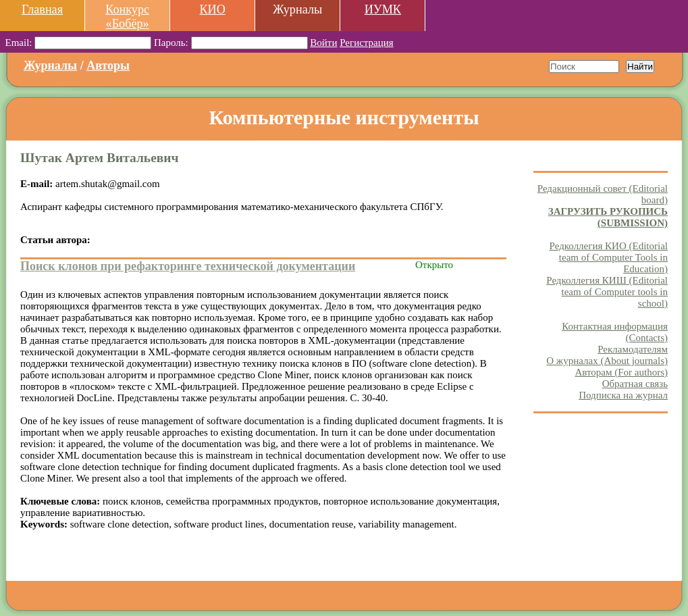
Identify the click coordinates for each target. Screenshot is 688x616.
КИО (212, 9)
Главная (42, 9)
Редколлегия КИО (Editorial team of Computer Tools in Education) (609, 257)
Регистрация (367, 43)
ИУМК (383, 9)
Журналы (50, 66)
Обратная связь (635, 384)
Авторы (108, 66)
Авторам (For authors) (621, 372)
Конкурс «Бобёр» (127, 17)
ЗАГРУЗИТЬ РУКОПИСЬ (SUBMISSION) (608, 217)
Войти (323, 43)
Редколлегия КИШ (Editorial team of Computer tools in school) (607, 292)
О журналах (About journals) (607, 361)
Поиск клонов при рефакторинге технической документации (188, 266)
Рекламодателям (633, 349)
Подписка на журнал (623, 395)
